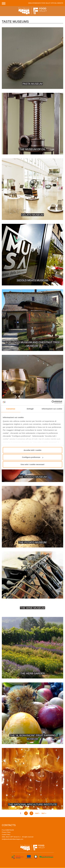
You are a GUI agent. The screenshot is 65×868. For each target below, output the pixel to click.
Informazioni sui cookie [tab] (52, 409)
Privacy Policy (6, 832)
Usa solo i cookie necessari (32, 464)
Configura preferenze (33, 457)
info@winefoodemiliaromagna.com (13, 839)
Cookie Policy (6, 835)
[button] (4, 3)
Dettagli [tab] (30, 409)
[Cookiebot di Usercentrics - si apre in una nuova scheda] (52, 402)
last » (44, 813)
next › (37, 813)
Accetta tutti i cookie (33, 450)
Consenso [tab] (11, 409)
